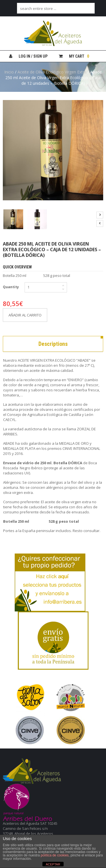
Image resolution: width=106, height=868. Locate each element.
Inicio (9, 72)
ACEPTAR (53, 864)
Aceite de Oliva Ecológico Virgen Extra (52, 72)
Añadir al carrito (25, 315)
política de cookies (55, 855)
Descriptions (53, 344)
